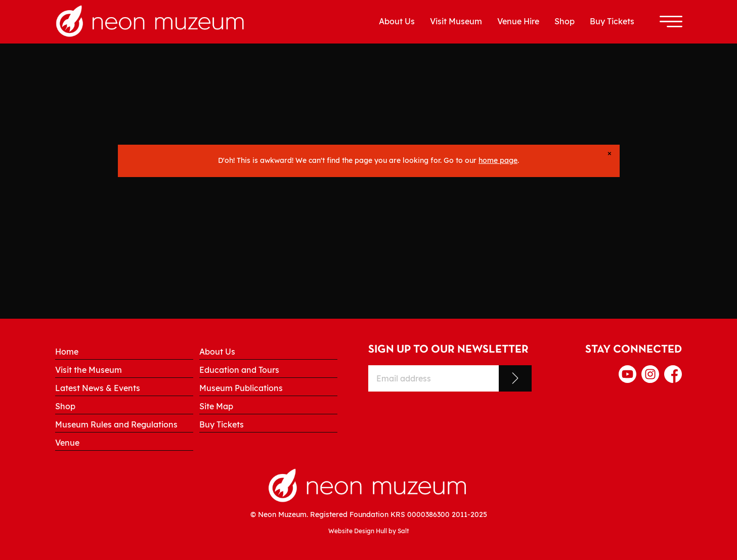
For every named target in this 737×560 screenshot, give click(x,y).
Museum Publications (241, 388)
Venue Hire (518, 21)
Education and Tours (239, 370)
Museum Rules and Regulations (116, 424)
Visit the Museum (89, 370)
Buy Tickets (612, 21)
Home (67, 352)
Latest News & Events (98, 388)
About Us (397, 21)
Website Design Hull (358, 531)
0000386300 (428, 514)
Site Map (216, 406)
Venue (67, 443)
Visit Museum (456, 21)
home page (498, 160)
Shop (565, 21)
